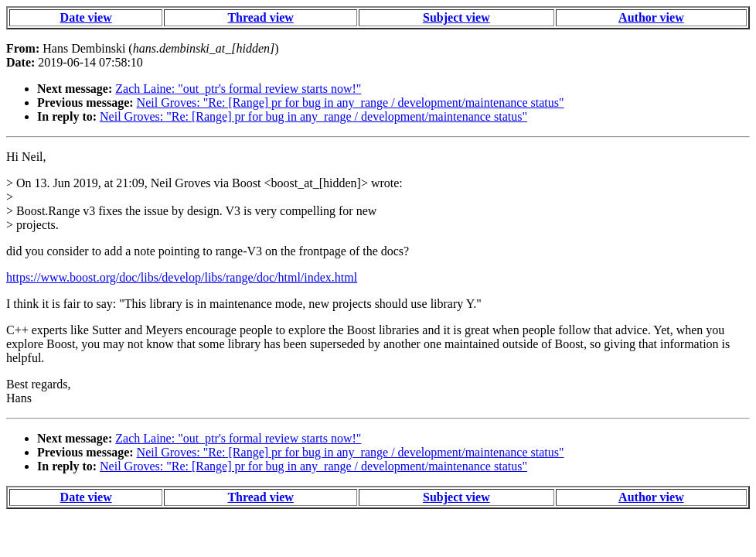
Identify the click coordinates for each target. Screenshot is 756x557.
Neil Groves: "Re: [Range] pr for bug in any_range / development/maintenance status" (351, 103)
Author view (651, 17)
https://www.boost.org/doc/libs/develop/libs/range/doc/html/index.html (182, 277)
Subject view (456, 17)
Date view (86, 17)
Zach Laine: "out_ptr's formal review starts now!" (238, 89)
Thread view (260, 17)
